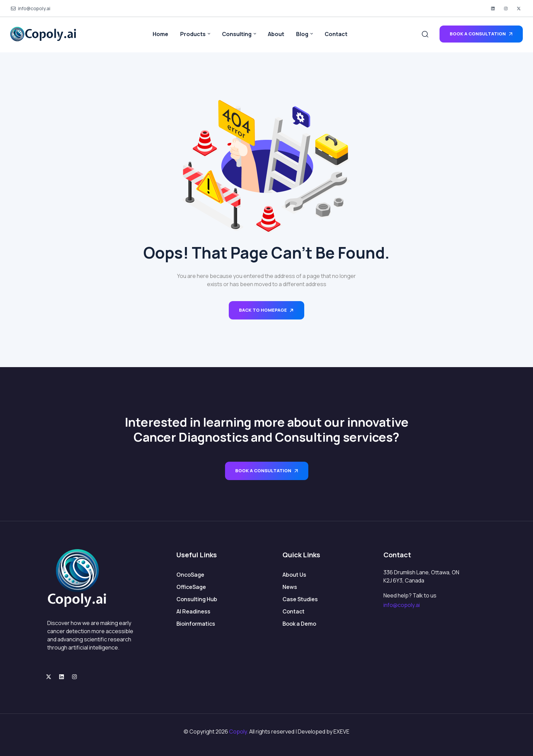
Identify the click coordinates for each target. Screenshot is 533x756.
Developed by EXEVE (324, 732)
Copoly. (239, 732)
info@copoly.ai (402, 605)
